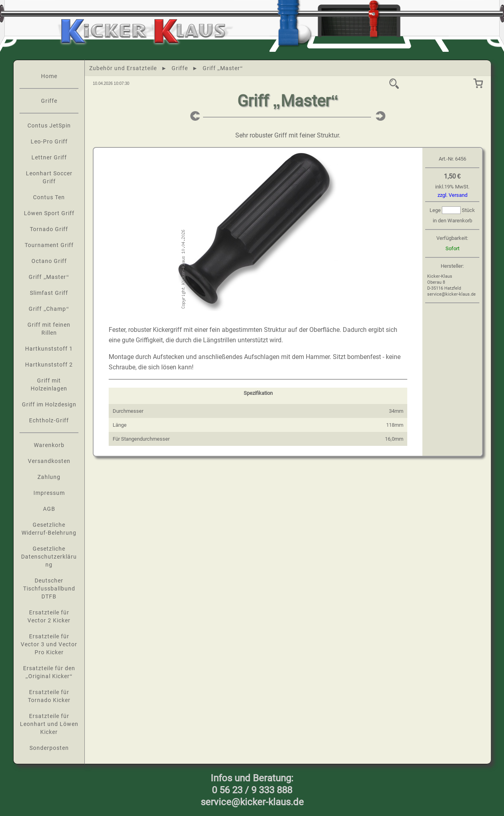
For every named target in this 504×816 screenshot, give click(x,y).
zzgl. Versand (452, 195)
